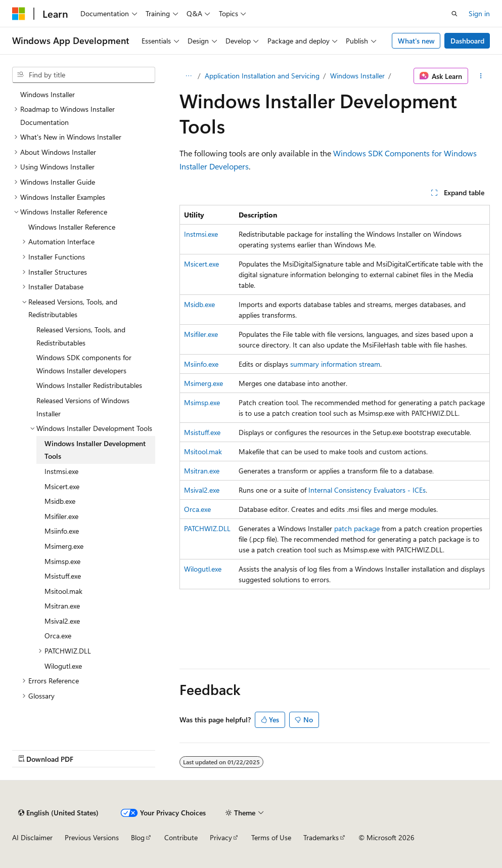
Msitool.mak (203, 451)
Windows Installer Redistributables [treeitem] (89, 385)
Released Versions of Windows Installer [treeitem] (83, 407)
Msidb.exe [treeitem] (60, 501)
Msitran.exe (202, 471)
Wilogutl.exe (203, 569)
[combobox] (84, 75)
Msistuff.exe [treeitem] (63, 576)
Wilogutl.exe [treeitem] (63, 666)
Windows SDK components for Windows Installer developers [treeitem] (84, 364)
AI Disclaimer (32, 837)
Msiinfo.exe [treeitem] (62, 531)
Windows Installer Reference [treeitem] (72, 227)
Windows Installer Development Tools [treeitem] (95, 450)
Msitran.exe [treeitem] (62, 606)
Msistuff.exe (202, 432)
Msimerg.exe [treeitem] (64, 546)
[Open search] (454, 14)
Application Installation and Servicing (262, 76)
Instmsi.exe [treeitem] (61, 471)
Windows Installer (357, 76)
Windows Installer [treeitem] (48, 94)
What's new (416, 41)
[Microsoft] (19, 14)
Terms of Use (271, 837)
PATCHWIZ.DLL (207, 528)
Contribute (181, 837)
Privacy (221, 837)
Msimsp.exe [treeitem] (62, 561)
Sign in (479, 13)
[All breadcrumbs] (188, 76)
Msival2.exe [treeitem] (62, 621)
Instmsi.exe (201, 234)
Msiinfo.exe (201, 364)
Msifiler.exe (201, 334)
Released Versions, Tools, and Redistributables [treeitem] (81, 336)
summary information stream (335, 364)
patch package (357, 528)
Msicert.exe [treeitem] (62, 486)
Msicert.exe (201, 264)
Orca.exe (197, 509)
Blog (138, 837)
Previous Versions (92, 837)
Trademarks (321, 837)
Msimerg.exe (203, 383)
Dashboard (467, 41)
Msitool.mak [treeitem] (63, 591)
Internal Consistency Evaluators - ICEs (367, 490)
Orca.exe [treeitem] (58, 636)
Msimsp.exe (202, 402)
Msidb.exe (199, 304)
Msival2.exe (202, 490)
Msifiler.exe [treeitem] (61, 516)
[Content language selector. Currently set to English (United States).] (58, 813)
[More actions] (481, 76)
